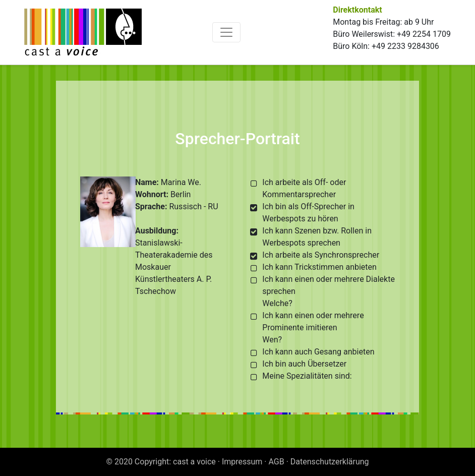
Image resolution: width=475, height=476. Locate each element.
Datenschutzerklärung (330, 462)
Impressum (242, 462)
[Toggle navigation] (226, 32)
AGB (277, 462)
